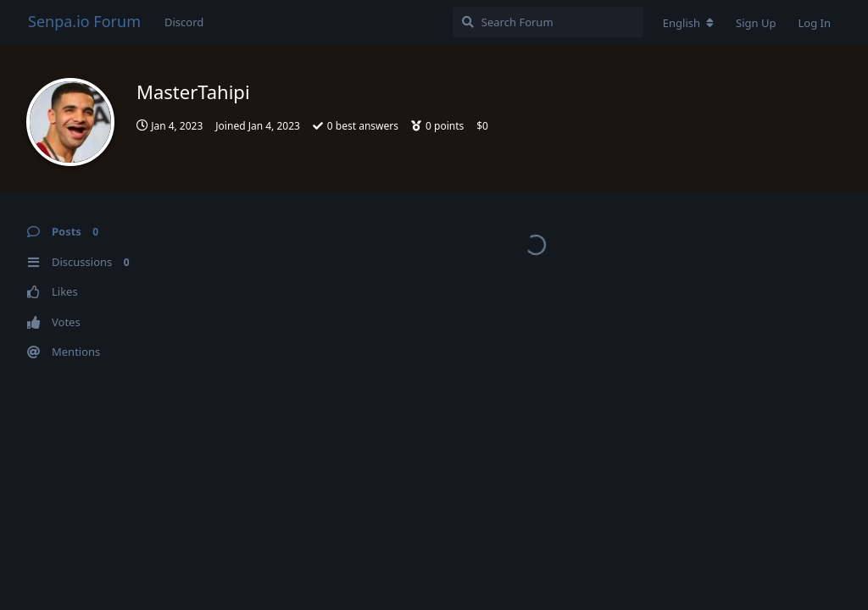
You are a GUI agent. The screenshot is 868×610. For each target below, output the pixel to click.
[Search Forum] (548, 22)
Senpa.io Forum (84, 21)
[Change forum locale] (688, 23)
